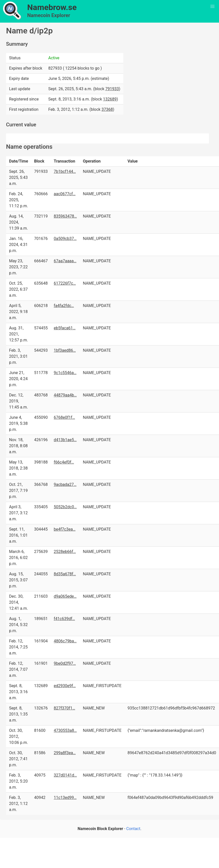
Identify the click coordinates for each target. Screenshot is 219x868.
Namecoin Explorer (49, 15)
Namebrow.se (52, 7)
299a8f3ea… (65, 753)
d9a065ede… (65, 596)
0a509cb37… (65, 239)
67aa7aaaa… (65, 261)
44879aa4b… (65, 395)
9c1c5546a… (65, 373)
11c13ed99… (65, 798)
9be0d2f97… (65, 663)
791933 (112, 89)
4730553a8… (65, 730)
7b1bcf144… (65, 171)
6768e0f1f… (64, 417)
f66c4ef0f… (64, 462)
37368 (107, 109)
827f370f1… (65, 708)
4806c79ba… (65, 641)
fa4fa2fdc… (64, 306)
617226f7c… (65, 283)
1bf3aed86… (65, 350)
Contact (133, 829)
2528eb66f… (65, 552)
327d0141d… (65, 775)
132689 (110, 99)
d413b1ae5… (65, 440)
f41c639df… (64, 619)
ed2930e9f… (65, 686)
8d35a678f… (65, 574)
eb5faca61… (65, 328)
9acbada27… (65, 484)
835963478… (65, 216)
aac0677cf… (65, 194)
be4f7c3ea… (65, 529)
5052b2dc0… (65, 507)
